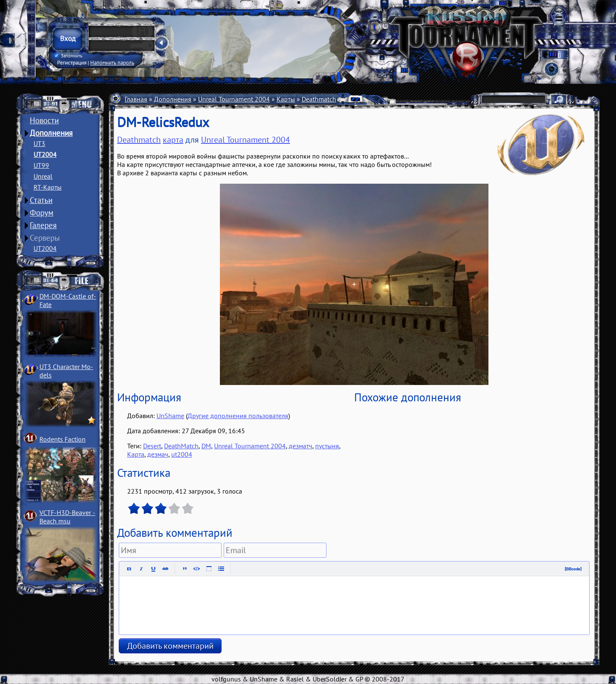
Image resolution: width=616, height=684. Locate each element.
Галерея (43, 225)
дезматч (300, 446)
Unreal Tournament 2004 (234, 99)
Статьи (41, 200)
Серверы (45, 238)
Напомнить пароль (112, 62)
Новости (44, 120)
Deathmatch (319, 99)
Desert (152, 446)
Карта (136, 454)
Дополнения (51, 133)
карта (173, 140)
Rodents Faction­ (63, 439)
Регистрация (72, 62)
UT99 (41, 165)
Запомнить (68, 56)
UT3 (39, 143)
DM (206, 446)
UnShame (170, 416)
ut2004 (182, 454)
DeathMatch (181, 446)
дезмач (158, 454)
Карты (286, 99)
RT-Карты (48, 187)
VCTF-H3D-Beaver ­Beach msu (67, 517)
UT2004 (45, 154)
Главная (136, 99)
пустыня (327, 446)
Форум (42, 213)
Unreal (43, 176)
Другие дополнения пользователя (238, 416)
